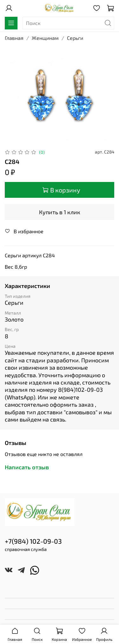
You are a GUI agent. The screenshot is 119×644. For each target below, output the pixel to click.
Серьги (75, 38)
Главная (14, 38)
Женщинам (45, 38)
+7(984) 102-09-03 (33, 541)
